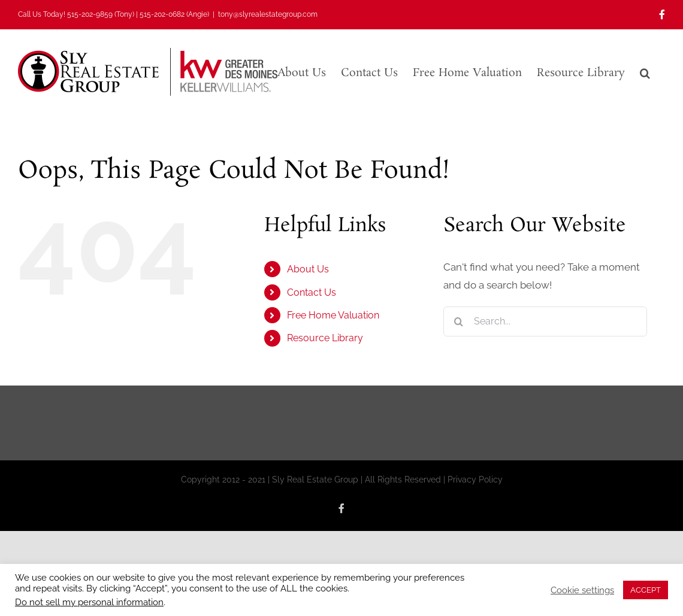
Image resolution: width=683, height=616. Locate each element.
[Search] (458, 321)
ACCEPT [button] (646, 590)
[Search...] (545, 321)
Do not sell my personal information (89, 602)
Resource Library (325, 338)
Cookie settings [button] (582, 590)
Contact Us (312, 292)
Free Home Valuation (333, 315)
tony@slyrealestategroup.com (268, 14)
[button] (645, 72)
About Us (308, 269)
